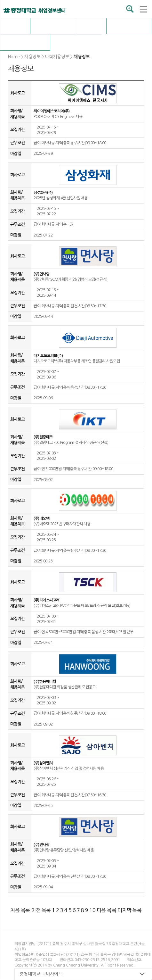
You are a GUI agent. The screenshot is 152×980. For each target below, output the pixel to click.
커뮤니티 (25, 42)
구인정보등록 (76, 42)
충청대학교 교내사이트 (41, 974)
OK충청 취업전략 (91, 26)
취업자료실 (129, 26)
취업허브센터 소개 (15, 26)
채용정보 (53, 26)
